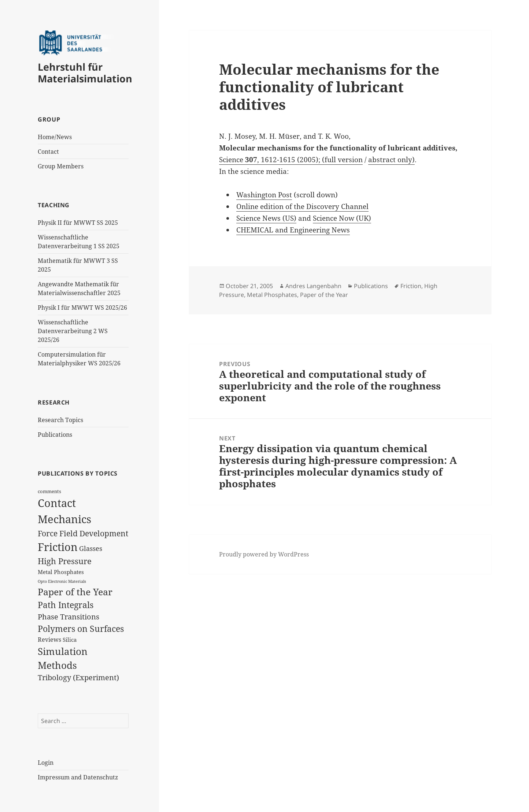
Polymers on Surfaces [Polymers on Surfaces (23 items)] (81, 629)
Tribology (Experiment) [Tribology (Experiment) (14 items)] (78, 677)
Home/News (55, 137)
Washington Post (264, 195)
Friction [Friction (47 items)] (58, 547)
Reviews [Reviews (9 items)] (49, 640)
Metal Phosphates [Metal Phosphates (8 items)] (61, 572)
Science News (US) (266, 218)
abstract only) (391, 160)
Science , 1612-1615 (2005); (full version (291, 160)
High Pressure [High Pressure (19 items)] (65, 561)
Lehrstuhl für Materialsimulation (85, 73)
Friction (411, 286)
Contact (48, 152)
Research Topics (60, 420)
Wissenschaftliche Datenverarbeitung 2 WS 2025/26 (73, 331)
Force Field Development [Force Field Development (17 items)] (83, 533)
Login (46, 763)
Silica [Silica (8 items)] (70, 640)
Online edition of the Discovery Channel (302, 206)
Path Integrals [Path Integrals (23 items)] (66, 605)
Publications (55, 435)
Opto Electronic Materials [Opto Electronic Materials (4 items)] (62, 581)
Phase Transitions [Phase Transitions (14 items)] (69, 617)
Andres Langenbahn (313, 286)
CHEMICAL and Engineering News (293, 230)
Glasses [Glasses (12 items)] (91, 548)
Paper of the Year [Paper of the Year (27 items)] (75, 592)
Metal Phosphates (272, 295)
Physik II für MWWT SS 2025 (78, 223)
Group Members (61, 166)
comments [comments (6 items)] (49, 491)
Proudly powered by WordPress (264, 554)
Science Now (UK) (342, 218)
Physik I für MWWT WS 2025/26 (82, 308)
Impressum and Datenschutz (78, 777)
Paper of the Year (324, 295)
